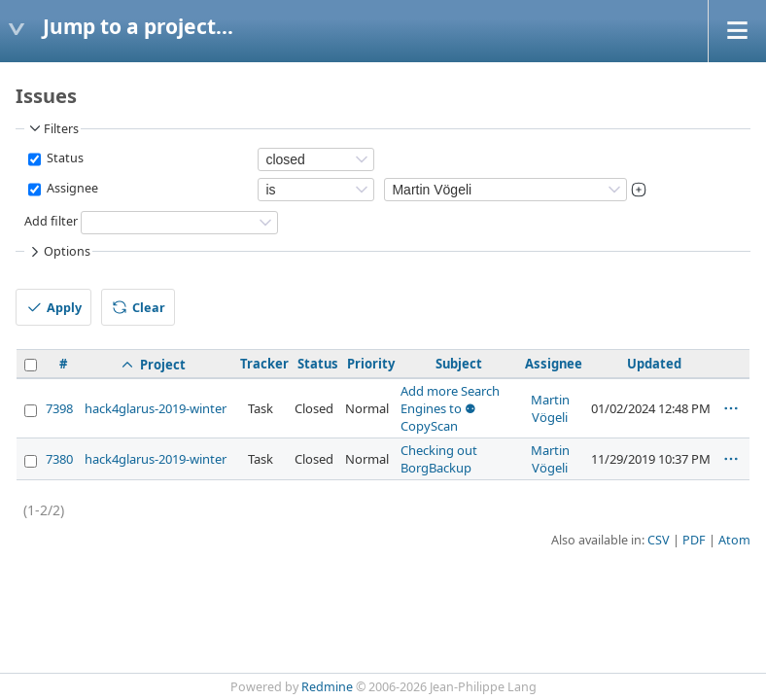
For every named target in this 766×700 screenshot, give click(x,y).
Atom (734, 540)
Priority (371, 364)
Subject (459, 364)
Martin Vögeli (550, 408)
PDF (694, 540)
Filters (52, 128)
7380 (59, 459)
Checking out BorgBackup (439, 459)
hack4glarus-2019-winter (156, 408)
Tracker (264, 364)
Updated (654, 364)
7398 (59, 408)
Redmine (327, 687)
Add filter (51, 221)
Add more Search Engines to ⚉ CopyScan (450, 408)
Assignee (71, 188)
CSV (659, 540)
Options (58, 252)
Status (64, 158)
